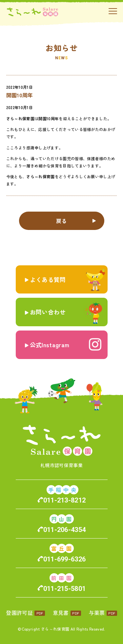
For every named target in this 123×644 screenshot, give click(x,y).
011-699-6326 (65, 559)
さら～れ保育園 (55, 629)
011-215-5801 (65, 589)
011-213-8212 (65, 500)
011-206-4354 (65, 530)
